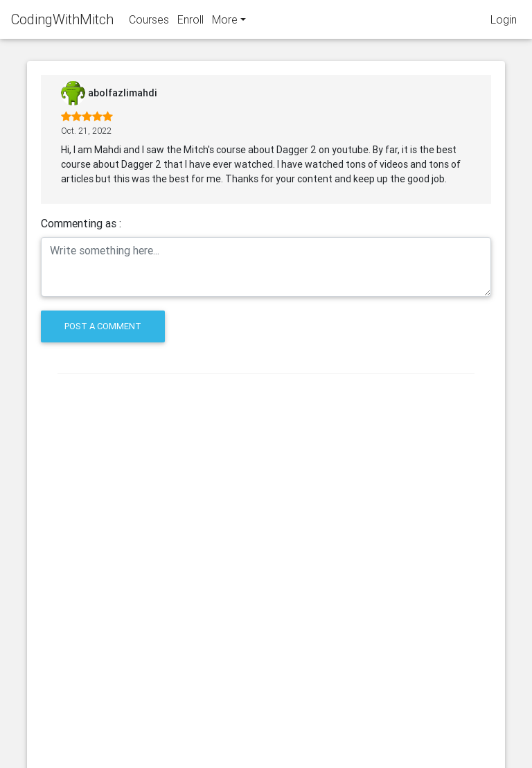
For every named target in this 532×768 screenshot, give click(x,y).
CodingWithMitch (62, 22)
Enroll (190, 22)
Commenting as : (81, 223)
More (225, 22)
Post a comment (103, 326)
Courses (149, 22)
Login (504, 22)
